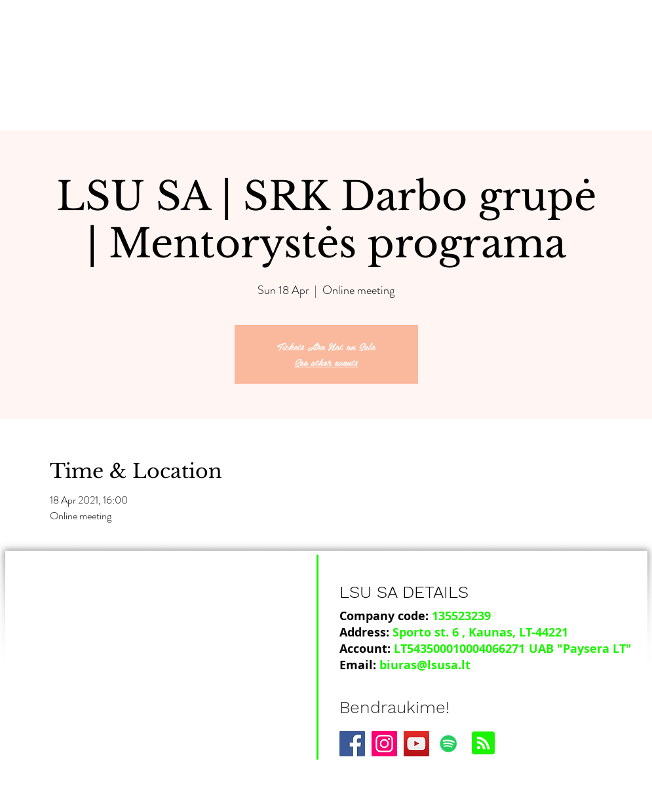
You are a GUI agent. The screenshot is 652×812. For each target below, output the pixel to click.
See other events (326, 362)
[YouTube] (416, 744)
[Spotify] (449, 744)
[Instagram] (384, 744)
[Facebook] (352, 744)
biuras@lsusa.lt (425, 665)
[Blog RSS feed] (483, 744)
